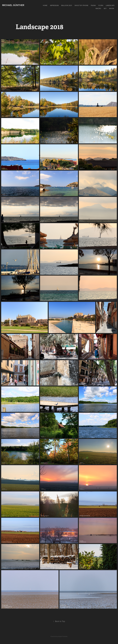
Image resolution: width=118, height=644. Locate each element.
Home (45, 5)
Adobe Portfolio (63, 636)
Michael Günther (13, 5)
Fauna (93, 5)
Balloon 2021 (67, 5)
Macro (98, 8)
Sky (105, 8)
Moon (112, 8)
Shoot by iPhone (81, 5)
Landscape (110, 5)
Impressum (54, 5)
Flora (101, 5)
